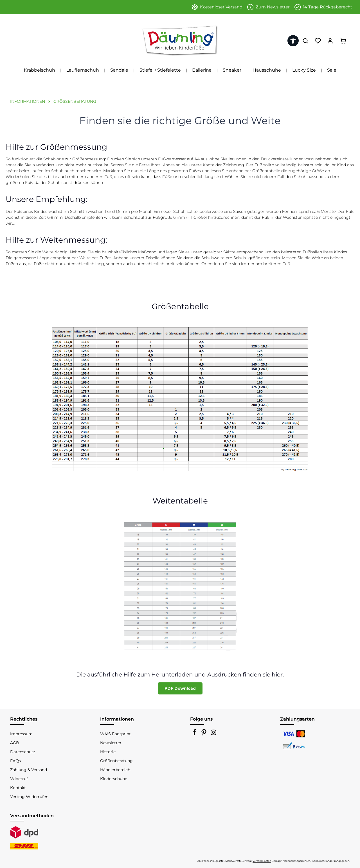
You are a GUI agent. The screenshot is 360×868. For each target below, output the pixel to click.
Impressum (21, 734)
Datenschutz (23, 752)
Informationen (117, 719)
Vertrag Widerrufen (29, 797)
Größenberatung (116, 761)
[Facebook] (195, 734)
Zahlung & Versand (29, 770)
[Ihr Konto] (330, 41)
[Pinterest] (204, 734)
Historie (108, 752)
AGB (15, 743)
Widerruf (19, 779)
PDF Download (180, 688)
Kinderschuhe (114, 779)
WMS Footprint (115, 734)
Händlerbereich (115, 770)
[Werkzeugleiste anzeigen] (293, 41)
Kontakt (18, 788)
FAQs (15, 761)
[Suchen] (305, 41)
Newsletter (111, 743)
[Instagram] (213, 734)
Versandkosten (262, 861)
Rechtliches (24, 719)
